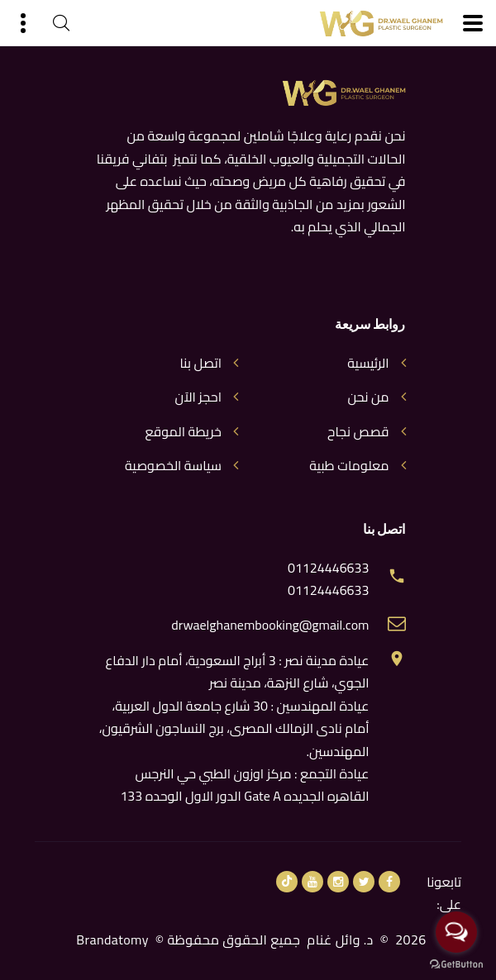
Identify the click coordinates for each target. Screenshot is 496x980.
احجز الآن (198, 397)
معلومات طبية (349, 466)
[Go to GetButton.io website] (456, 963)
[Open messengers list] (456, 932)
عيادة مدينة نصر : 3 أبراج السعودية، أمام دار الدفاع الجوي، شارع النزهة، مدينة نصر (237, 671)
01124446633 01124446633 (329, 580)
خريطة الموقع (183, 432)
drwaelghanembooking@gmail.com (270, 625)
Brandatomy (112, 940)
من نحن (368, 397)
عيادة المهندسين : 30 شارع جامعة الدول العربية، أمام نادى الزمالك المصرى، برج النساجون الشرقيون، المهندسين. (234, 728)
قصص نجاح (358, 432)
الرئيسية (368, 363)
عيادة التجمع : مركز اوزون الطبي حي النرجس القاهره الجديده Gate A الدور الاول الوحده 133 (244, 785)
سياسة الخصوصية (173, 466)
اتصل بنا (200, 363)
